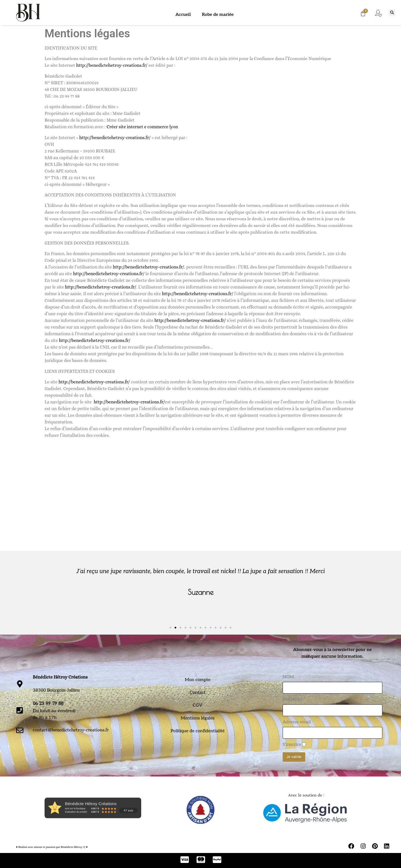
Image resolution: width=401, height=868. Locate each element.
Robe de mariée (218, 15)
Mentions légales (198, 718)
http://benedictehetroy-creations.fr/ (112, 65)
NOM (288, 677)
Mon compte (198, 680)
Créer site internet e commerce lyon (142, 127)
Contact (198, 693)
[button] (392, 13)
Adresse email (297, 722)
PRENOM (292, 700)
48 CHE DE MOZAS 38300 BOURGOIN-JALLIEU (91, 89)
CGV (198, 705)
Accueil (183, 15)
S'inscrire (292, 745)
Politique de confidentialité (198, 731)
